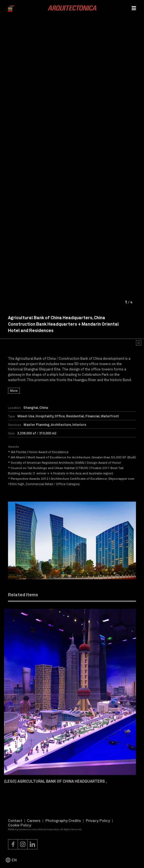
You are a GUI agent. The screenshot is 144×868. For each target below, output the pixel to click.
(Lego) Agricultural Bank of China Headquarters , (55, 781)
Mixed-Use (26, 416)
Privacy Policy (98, 820)
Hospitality (44, 416)
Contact (15, 820)
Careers (34, 820)
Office (60, 416)
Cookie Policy (20, 825)
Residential (75, 416)
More (14, 390)
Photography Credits (63, 820)
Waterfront (110, 416)
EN (14, 860)
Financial (92, 416)
